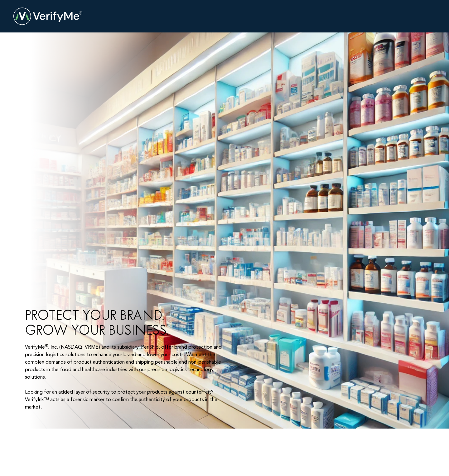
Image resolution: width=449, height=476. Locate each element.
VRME (92, 347)
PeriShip (150, 347)
